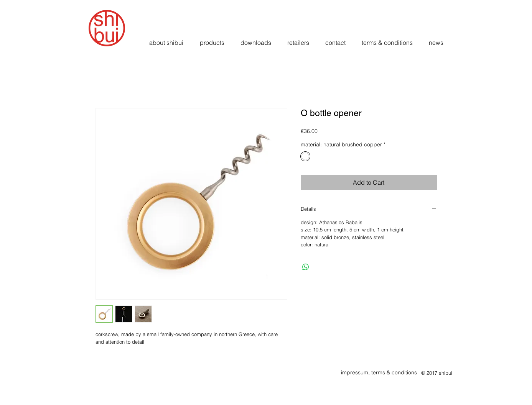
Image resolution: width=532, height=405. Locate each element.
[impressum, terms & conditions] (379, 373)
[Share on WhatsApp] (306, 267)
